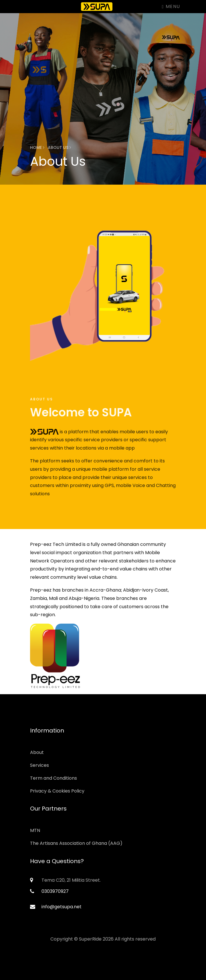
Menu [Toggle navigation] (171, 6)
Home (37, 147)
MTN (35, 830)
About (37, 752)
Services (39, 765)
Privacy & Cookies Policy (57, 791)
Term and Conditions (54, 778)
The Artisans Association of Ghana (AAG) (76, 843)
